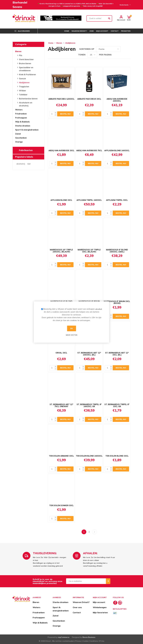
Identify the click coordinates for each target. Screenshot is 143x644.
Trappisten (24, 87)
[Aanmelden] (86, 581)
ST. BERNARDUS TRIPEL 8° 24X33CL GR (89, 405)
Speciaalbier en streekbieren (26, 69)
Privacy (78, 641)
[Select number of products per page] (92, 55)
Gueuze (22, 79)
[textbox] (99, 18)
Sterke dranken (23, 126)
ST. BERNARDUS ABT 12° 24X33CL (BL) (89, 354)
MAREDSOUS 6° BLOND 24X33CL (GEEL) (117, 251)
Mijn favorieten (100, 612)
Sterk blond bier (26, 59)
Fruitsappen (21, 118)
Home (51, 43)
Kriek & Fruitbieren (27, 75)
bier (29, 164)
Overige (19, 142)
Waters (19, 110)
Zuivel (18, 134)
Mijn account (121, 20)
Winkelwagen (100, 607)
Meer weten (72, 335)
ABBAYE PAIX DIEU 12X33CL (61, 99)
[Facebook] (115, 603)
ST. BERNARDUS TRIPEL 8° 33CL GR (117, 405)
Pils (21, 55)
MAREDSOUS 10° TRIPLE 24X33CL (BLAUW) (61, 251)
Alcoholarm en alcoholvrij (26, 104)
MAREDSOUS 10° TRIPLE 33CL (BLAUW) (89, 251)
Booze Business (89, 637)
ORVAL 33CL (61, 353)
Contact (77, 612)
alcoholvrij (21, 164)
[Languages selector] (125, 5)
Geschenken (21, 138)
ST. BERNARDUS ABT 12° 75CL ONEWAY (61, 405)
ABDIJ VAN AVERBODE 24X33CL (117, 100)
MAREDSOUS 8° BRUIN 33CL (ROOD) (117, 302)
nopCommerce (64, 637)
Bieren (18, 51)
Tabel (124, 49)
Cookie (85, 641)
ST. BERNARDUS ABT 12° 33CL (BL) (117, 354)
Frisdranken (21, 114)
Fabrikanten (26, 150)
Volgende (94, 532)
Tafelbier (23, 95)
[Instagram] (120, 603)
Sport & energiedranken (27, 130)
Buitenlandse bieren (28, 99)
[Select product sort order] (108, 49)
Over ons (77, 607)
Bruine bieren (25, 63)
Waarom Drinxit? (81, 602)
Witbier (22, 91)
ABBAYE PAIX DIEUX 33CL (89, 99)
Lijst (129, 49)
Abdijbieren (24, 83)
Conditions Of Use (97, 641)
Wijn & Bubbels (22, 122)
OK (72, 328)
